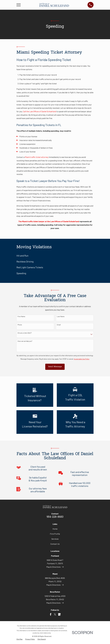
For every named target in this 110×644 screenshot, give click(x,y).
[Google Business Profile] (59, 614)
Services (55, 539)
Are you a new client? (25, 333)
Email (59, 325)
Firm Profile (55, 534)
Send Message (55, 367)
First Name (21, 316)
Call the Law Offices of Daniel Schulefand (39, 111)
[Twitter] (55, 614)
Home (55, 529)
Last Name (61, 316)
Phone (20, 325)
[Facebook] (51, 614)
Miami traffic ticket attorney (37, 157)
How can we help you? (25, 341)
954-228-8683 (55, 517)
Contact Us (55, 544)
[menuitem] (55, 256)
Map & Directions (55, 567)
